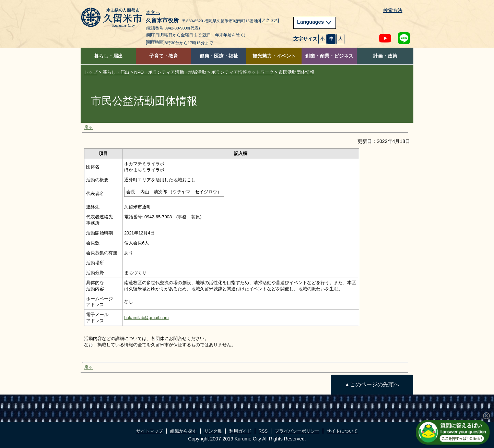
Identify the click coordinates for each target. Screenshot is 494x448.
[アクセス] (269, 20)
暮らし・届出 (108, 56)
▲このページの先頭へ (372, 384)
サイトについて (342, 431)
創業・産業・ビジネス (329, 56)
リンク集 (213, 431)
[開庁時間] (155, 42)
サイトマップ (150, 431)
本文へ (153, 13)
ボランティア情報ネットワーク (243, 72)
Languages (315, 22)
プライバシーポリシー (297, 431)
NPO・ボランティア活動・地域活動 (170, 72)
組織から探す (184, 431)
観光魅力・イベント (274, 56)
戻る (89, 127)
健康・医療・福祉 (219, 56)
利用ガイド (240, 431)
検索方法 (393, 10)
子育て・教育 (164, 56)
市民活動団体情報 (296, 72)
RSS (263, 431)
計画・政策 (385, 56)
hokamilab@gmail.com (146, 318)
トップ (91, 72)
